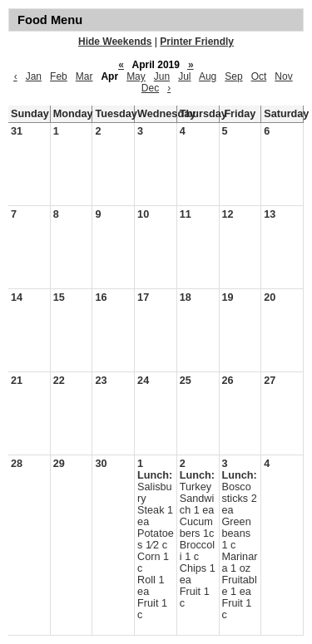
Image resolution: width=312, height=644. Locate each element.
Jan (34, 76)
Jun (162, 76)
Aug (208, 76)
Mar (84, 76)
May (136, 76)
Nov (283, 76)
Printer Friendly (197, 42)
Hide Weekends (115, 42)
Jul (184, 76)
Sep (233, 76)
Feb (59, 76)
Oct (259, 76)
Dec (150, 88)
